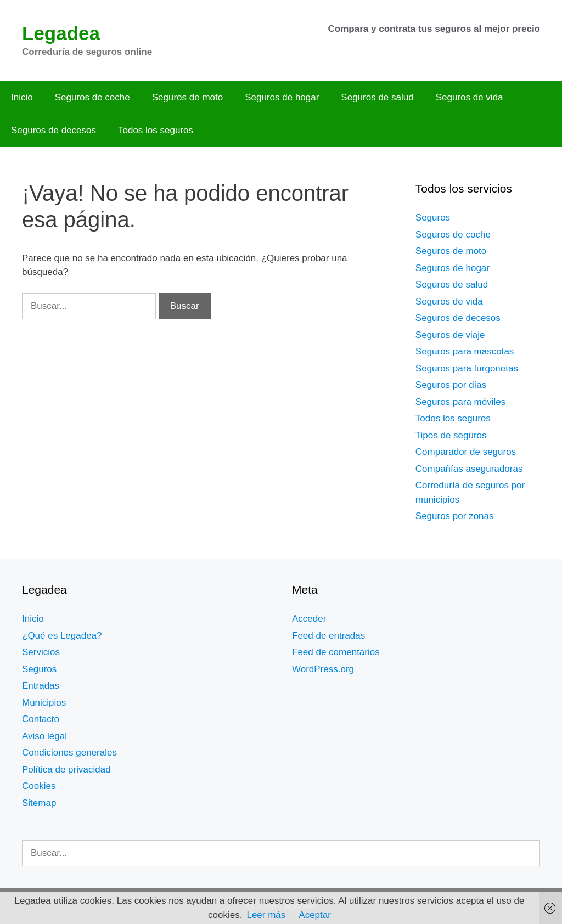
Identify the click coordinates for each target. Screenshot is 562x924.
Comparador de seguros (466, 452)
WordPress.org (323, 669)
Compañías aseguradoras (469, 469)
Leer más (266, 915)
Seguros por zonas (455, 516)
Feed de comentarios (336, 652)
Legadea (61, 33)
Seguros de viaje (450, 335)
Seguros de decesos (54, 130)
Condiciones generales (69, 753)
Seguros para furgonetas (467, 368)
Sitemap (39, 803)
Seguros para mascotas (465, 351)
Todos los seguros (156, 130)
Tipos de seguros (451, 435)
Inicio (22, 97)
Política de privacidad (66, 770)
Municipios (44, 703)
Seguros (433, 218)
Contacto (41, 719)
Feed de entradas (328, 636)
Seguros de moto (187, 97)
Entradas (41, 686)
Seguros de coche (92, 97)
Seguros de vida (470, 97)
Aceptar (315, 915)
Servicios (41, 652)
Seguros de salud (377, 97)
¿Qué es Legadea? (62, 636)
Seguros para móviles (460, 402)
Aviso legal (44, 736)
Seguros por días (451, 385)
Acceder (309, 619)
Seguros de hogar (282, 97)
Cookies (39, 786)
